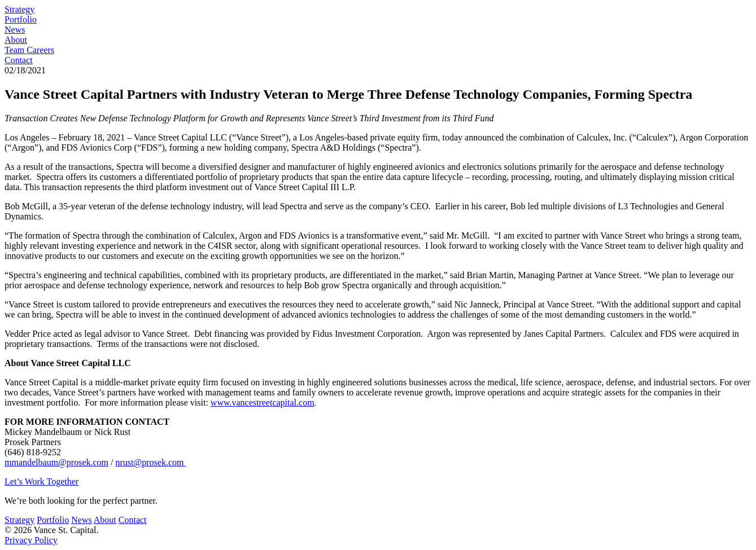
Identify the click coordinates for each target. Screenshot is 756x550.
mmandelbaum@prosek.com (56, 462)
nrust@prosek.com (150, 462)
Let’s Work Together (41, 481)
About (16, 40)
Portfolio (21, 19)
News (15, 30)
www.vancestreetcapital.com (263, 402)
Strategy (19, 9)
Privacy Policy (31, 540)
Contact (19, 60)
